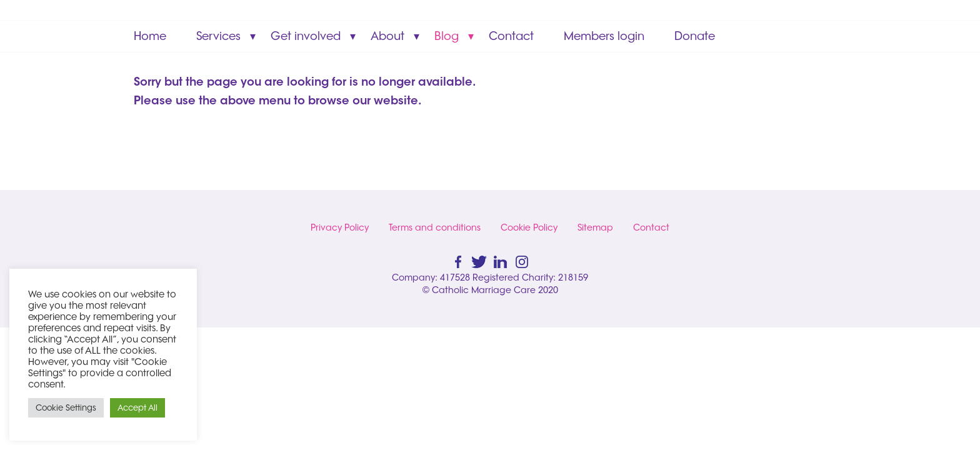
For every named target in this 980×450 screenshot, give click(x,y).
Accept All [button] (137, 407)
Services (218, 36)
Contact (511, 36)
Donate (695, 36)
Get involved (306, 36)
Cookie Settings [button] (66, 407)
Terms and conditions (435, 227)
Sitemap (595, 227)
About (387, 36)
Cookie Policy (529, 227)
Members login (604, 36)
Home (150, 36)
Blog (447, 36)
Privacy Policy (340, 227)
